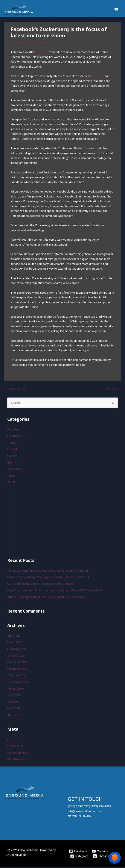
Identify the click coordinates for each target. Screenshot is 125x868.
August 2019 (16, 690)
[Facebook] (78, 852)
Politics (12, 457)
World (11, 483)
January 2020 (16, 657)
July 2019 (14, 696)
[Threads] (101, 857)
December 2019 (18, 663)
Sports (12, 463)
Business (13, 430)
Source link (18, 375)
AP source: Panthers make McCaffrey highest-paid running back (48, 572)
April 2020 (14, 637)
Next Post (112, 390)
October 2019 (16, 676)
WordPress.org (17, 760)
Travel (11, 477)
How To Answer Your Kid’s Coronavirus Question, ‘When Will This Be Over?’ (55, 591)
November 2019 (18, 670)
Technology (20, 44)
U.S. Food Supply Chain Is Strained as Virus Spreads (40, 585)
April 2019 (14, 716)
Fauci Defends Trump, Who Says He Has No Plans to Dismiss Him (49, 578)
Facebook (42, 53)
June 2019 (14, 703)
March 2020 (15, 643)
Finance (12, 444)
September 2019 (18, 683)
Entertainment (16, 437)
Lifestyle (13, 450)
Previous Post (16, 390)
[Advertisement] (40, 521)
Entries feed (15, 747)
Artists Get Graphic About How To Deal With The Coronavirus (46, 598)
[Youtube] (100, 852)
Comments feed (18, 754)
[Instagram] (79, 857)
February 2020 (17, 650)
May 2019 (14, 709)
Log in (11, 741)
